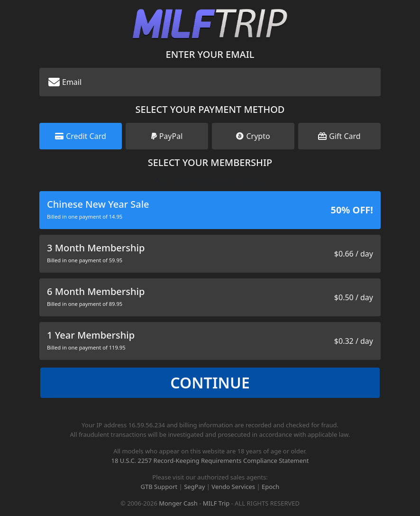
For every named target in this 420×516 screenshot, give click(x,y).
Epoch (270, 487)
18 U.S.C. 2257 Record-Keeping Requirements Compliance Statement (210, 461)
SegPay (194, 487)
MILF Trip (216, 503)
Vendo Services (233, 487)
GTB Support (159, 487)
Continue (210, 382)
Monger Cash (178, 503)
